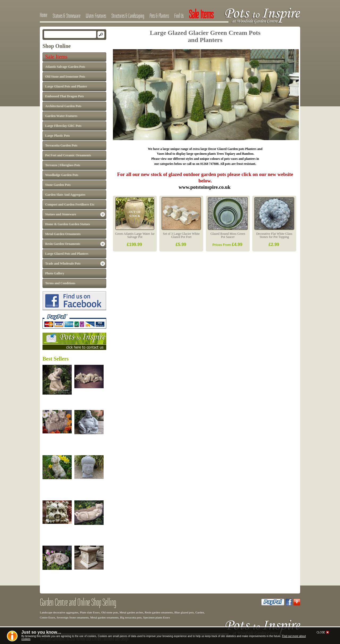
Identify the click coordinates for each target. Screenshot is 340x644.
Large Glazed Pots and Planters (67, 254)
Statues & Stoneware (67, 16)
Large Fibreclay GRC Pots (63, 126)
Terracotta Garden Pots (61, 145)
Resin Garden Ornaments (63, 244)
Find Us (179, 16)
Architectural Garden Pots (63, 106)
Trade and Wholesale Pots (63, 264)
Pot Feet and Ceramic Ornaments (68, 155)
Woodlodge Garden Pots (62, 175)
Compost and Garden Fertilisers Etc (70, 204)
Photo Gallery (55, 273)
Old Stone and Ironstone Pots (65, 77)
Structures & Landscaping (128, 16)
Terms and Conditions (60, 283)
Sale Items (56, 57)
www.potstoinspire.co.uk (205, 187)
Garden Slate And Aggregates (65, 195)
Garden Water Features (61, 116)
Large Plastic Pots (58, 136)
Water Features (96, 16)
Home (44, 15)
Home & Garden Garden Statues (68, 224)
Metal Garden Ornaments (63, 234)
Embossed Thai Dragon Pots (64, 96)
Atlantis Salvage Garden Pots (65, 67)
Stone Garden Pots (58, 185)
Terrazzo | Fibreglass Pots (63, 165)
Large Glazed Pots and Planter (66, 86)
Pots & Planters (159, 16)
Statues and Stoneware (61, 214)
